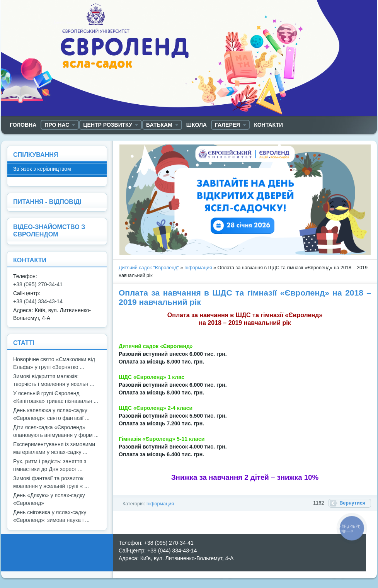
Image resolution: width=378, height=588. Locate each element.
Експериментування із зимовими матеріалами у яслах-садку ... (54, 448)
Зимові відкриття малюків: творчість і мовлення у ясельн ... (54, 380)
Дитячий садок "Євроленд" (149, 268)
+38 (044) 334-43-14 (38, 301)
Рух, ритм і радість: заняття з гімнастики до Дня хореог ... (50, 465)
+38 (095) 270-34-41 (38, 284)
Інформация (198, 268)
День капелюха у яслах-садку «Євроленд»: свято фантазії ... (51, 414)
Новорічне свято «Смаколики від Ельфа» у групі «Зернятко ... (54, 363)
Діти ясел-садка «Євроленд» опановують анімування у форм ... (56, 431)
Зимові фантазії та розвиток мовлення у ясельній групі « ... (51, 482)
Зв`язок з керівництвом (42, 169)
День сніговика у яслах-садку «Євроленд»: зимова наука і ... (51, 516)
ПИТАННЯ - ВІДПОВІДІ (47, 202)
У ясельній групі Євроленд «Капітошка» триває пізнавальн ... (56, 397)
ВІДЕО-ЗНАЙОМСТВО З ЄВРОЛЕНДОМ (49, 230)
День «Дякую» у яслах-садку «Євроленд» (49, 499)
